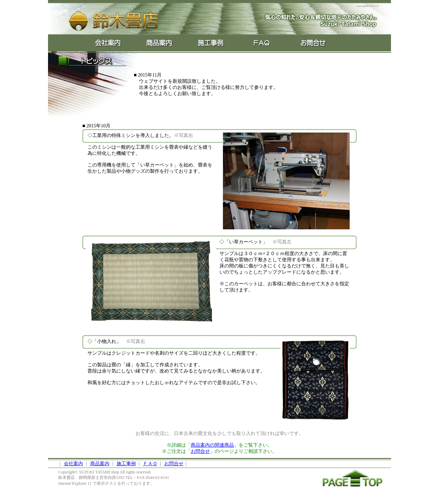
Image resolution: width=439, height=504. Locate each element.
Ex (211, 43)
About (108, 43)
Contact (314, 43)
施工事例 (126, 464)
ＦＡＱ (150, 464)
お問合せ (200, 451)
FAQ (262, 43)
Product (159, 43)
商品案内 (100, 464)
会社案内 (73, 464)
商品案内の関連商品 (212, 445)
